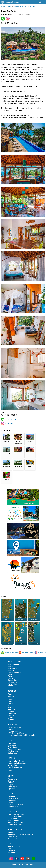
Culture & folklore (14, 672)
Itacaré (3, 7)
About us (15, 866)
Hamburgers (12, 787)
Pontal (10, 694)
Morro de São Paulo (15, 838)
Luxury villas (12, 765)
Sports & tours (13, 799)
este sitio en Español (26, 653)
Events (10, 666)
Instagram (11, 850)
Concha (11, 696)
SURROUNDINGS (15, 830)
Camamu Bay (13, 836)
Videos (10, 686)
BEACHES (12, 691)
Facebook (11, 852)
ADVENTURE (13, 724)
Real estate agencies (16, 815)
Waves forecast (14, 747)
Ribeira (10, 704)
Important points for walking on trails (21, 735)
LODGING (12, 758)
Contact (31, 866)
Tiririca (10, 700)
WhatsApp (12, 848)
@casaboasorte (8, 423)
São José (32, 7)
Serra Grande (13, 719)
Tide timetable (13, 751)
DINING (11, 776)
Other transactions (15, 824)
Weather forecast (14, 749)
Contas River (13, 680)
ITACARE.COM (7, 649)
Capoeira (11, 676)
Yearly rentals (13, 819)
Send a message (14, 847)
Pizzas (10, 783)
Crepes (10, 785)
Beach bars (12, 781)
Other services (13, 807)
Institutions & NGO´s (15, 805)
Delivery (11, 803)
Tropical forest (13, 731)
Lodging (9, 7)
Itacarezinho (12, 717)
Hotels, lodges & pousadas (18, 761)
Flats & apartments (15, 767)
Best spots (12, 745)
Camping (11, 771)
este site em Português (9, 653)
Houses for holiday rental (20, 7)
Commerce (12, 801)
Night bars (12, 789)
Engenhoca (12, 713)
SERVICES (12, 794)
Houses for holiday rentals (18, 763)
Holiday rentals (13, 821)
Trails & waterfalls (14, 727)
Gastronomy (12, 668)
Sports (10, 729)
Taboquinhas (13, 682)
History (10, 678)
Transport (11, 797)
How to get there (14, 665)
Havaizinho (12, 715)
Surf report (12, 743)
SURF (10, 740)
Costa (10, 702)
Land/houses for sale (16, 817)
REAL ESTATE (13, 812)
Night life (11, 670)
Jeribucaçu (12, 711)
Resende (11, 698)
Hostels (10, 769)
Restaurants (12, 779)
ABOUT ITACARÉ (14, 662)
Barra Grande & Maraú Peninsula (20, 834)
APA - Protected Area (16, 733)
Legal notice (23, 866)
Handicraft (12, 674)
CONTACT (12, 844)
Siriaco (10, 706)
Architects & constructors (17, 822)
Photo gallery (13, 684)
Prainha (11, 708)
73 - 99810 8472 (9, 419)
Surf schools (12, 753)
